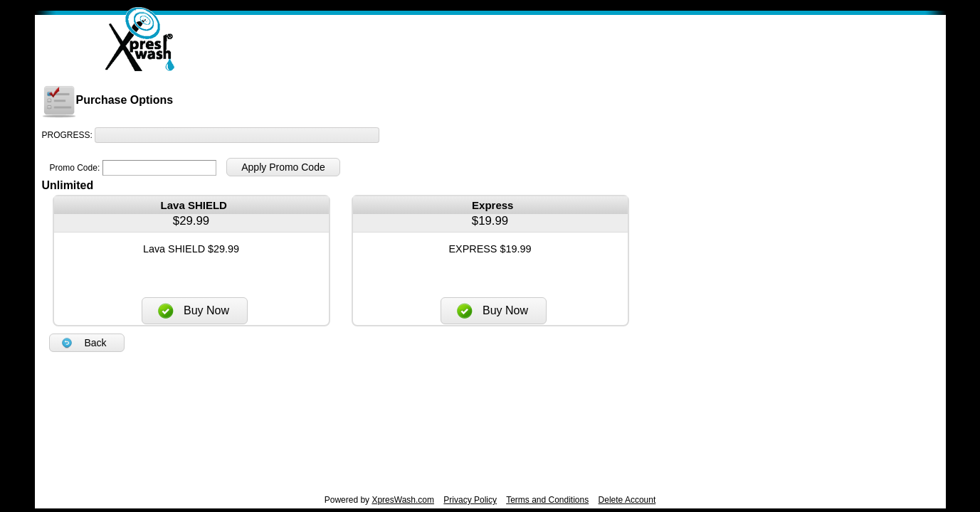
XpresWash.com (403, 500)
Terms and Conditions (547, 500)
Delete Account (627, 500)
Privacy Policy (470, 500)
